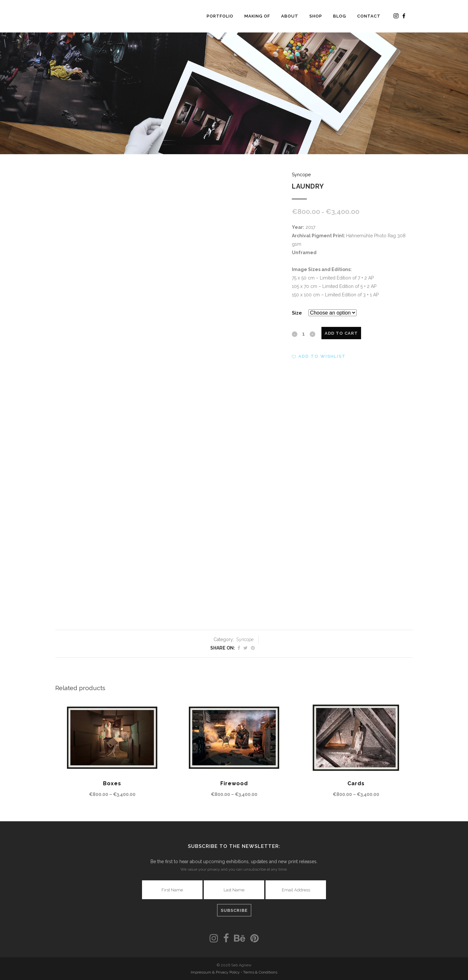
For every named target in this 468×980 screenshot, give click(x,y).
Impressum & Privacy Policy (216, 972)
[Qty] (304, 334)
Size (297, 313)
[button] (319, 356)
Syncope (301, 175)
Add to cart (341, 333)
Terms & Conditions (260, 972)
